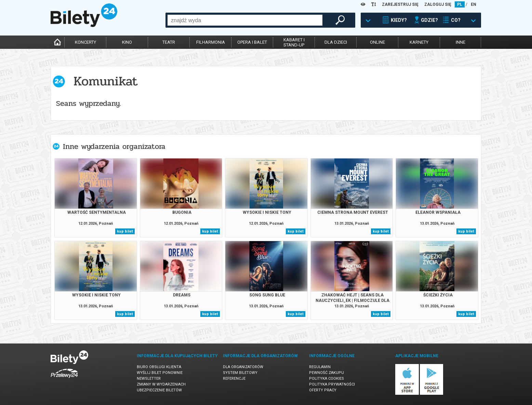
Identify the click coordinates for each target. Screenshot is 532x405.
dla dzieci (336, 42)
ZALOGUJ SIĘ (438, 4)
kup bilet (125, 231)
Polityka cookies (327, 379)
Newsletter (149, 379)
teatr (169, 42)
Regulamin (320, 367)
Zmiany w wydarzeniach (161, 384)
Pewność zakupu (327, 373)
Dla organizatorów (243, 367)
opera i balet (252, 42)
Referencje (234, 379)
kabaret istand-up (294, 42)
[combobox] (245, 20)
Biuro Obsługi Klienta (159, 367)
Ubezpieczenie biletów (159, 390)
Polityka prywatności (332, 384)
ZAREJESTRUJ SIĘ (400, 4)
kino (127, 42)
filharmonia (211, 42)
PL (460, 4)
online (377, 42)
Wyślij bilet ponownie (160, 373)
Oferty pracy (323, 390)
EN (474, 4)
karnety (419, 42)
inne (461, 42)
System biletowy (240, 373)
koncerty (85, 42)
